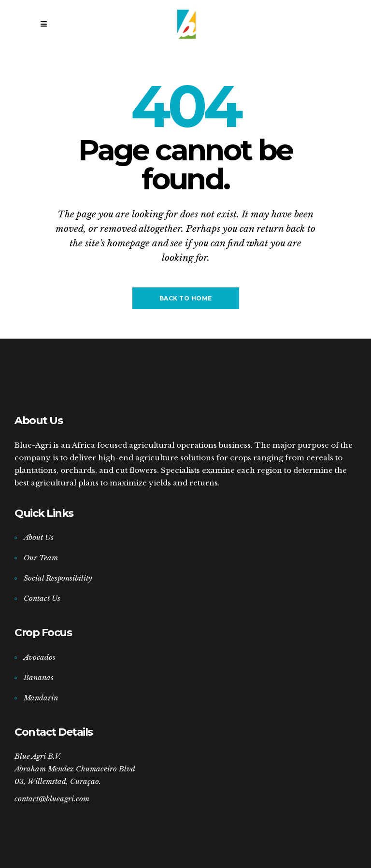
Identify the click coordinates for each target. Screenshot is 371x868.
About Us (39, 537)
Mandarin (41, 698)
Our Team (41, 558)
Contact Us (42, 598)
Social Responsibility (58, 578)
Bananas (39, 677)
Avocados (40, 657)
